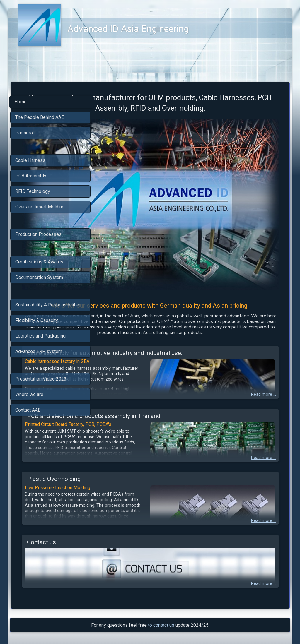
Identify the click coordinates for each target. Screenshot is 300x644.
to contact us (161, 601)
